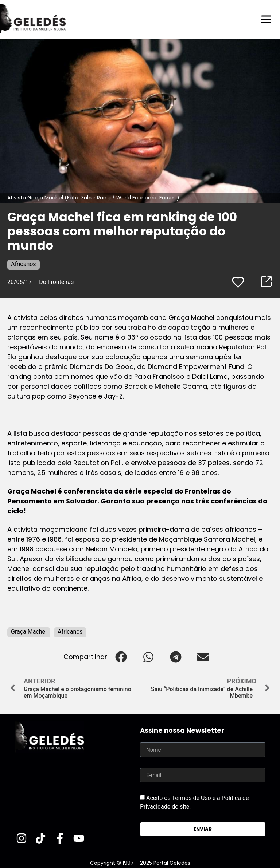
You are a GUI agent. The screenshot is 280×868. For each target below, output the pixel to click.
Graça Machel (29, 632)
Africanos (24, 264)
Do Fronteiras (56, 282)
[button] (121, 657)
